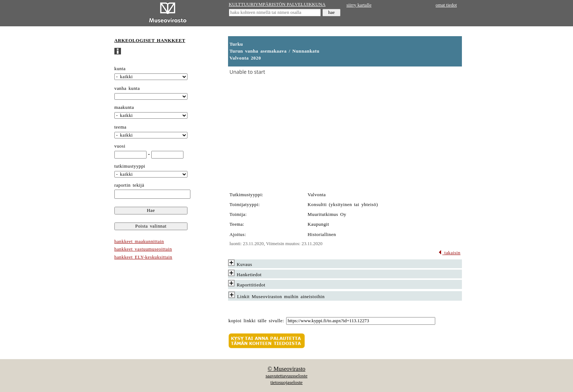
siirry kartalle (359, 5)
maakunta (124, 107)
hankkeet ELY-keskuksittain (143, 257)
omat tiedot (446, 5)
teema (120, 127)
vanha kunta (127, 88)
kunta (120, 69)
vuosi (120, 146)
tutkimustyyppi (130, 166)
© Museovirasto (286, 369)
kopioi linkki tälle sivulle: (256, 321)
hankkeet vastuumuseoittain (143, 249)
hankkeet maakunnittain (139, 241)
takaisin (449, 253)
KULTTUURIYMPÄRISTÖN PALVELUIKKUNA (277, 4)
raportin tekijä (129, 185)
